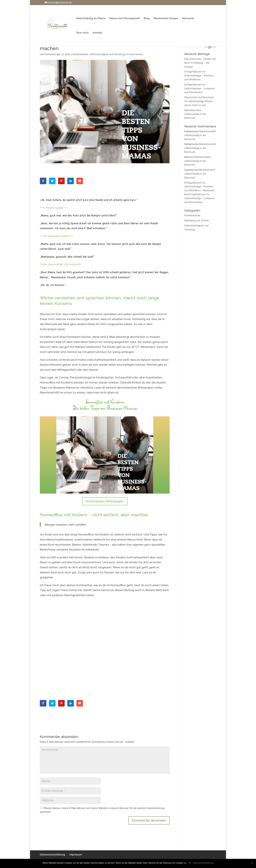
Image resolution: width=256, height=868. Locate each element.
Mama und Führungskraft (125, 18)
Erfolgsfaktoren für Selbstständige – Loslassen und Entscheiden (200, 89)
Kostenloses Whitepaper (105, 501)
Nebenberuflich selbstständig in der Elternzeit (195, 114)
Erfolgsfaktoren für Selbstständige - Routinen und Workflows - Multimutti (199, 187)
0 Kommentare (135, 54)
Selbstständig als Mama (91, 18)
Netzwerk (188, 18)
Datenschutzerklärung (52, 855)
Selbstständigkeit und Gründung (107, 54)
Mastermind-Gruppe (166, 18)
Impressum (76, 855)
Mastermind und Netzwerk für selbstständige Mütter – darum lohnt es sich (200, 101)
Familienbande (80, 54)
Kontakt (97, 33)
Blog (147, 18)
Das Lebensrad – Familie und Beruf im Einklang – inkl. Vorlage (200, 63)
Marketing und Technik (197, 221)
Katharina (50, 54)
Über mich (82, 33)
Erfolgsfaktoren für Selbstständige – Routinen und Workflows (199, 76)
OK (190, 863)
